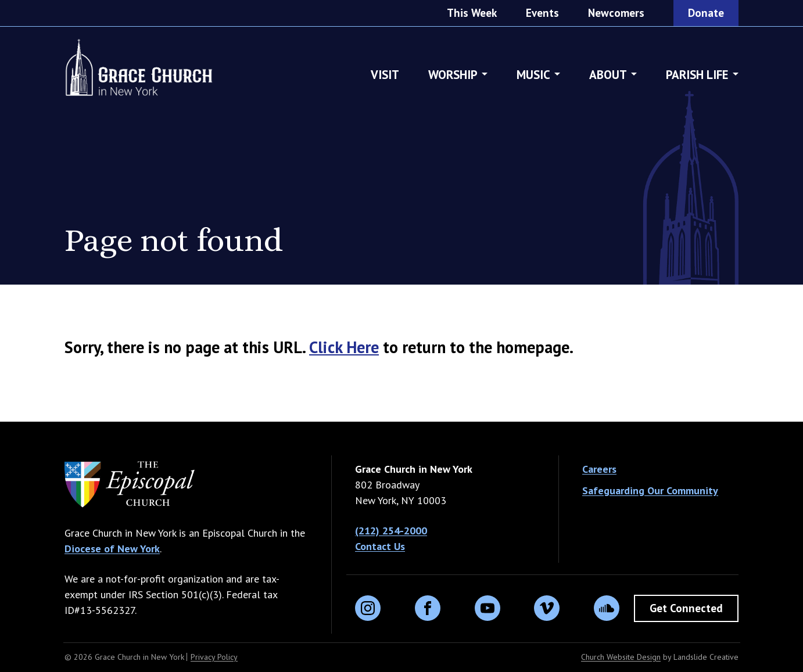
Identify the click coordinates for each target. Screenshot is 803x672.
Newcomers (616, 13)
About (608, 75)
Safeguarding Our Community (650, 490)
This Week (472, 13)
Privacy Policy (214, 657)
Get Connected (686, 608)
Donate (706, 13)
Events (542, 13)
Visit (385, 75)
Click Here (344, 347)
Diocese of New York (112, 549)
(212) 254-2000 (391, 531)
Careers (599, 469)
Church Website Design (621, 657)
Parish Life (697, 75)
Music (533, 75)
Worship (453, 75)
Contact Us (380, 546)
